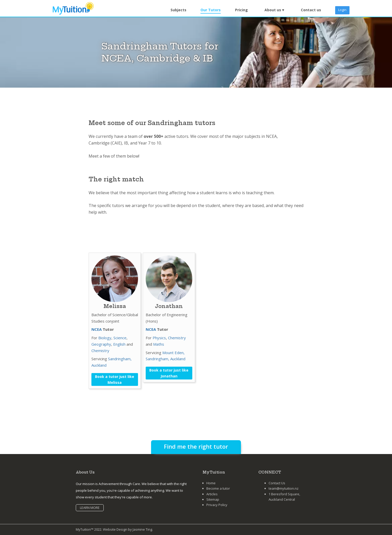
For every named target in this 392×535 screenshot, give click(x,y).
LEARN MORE (90, 508)
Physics (159, 338)
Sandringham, (120, 359)
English (119, 344)
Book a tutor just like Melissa (115, 379)
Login (342, 10)
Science (120, 338)
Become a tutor (218, 488)
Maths (159, 344)
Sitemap (213, 499)
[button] (274, 10)
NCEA (97, 329)
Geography (101, 344)
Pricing (241, 10)
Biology (105, 338)
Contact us (311, 10)
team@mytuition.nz (284, 488)
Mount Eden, (173, 353)
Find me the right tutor (196, 446)
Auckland (99, 365)
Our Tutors (211, 10)
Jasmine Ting (142, 529)
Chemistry (100, 351)
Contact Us (277, 483)
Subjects (178, 10)
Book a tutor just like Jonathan (169, 373)
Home (211, 483)
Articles (212, 494)
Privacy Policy (217, 505)
